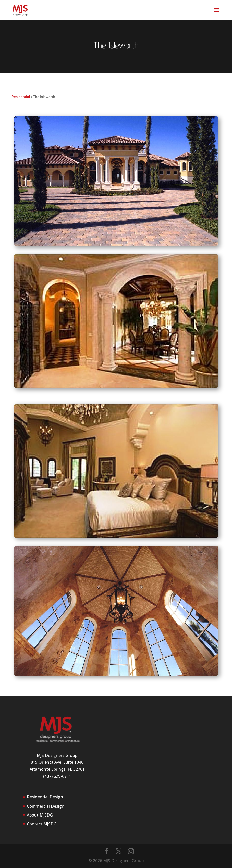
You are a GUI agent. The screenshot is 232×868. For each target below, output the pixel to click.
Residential (21, 96)
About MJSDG (40, 815)
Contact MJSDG (42, 824)
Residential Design (45, 797)
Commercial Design (46, 806)
